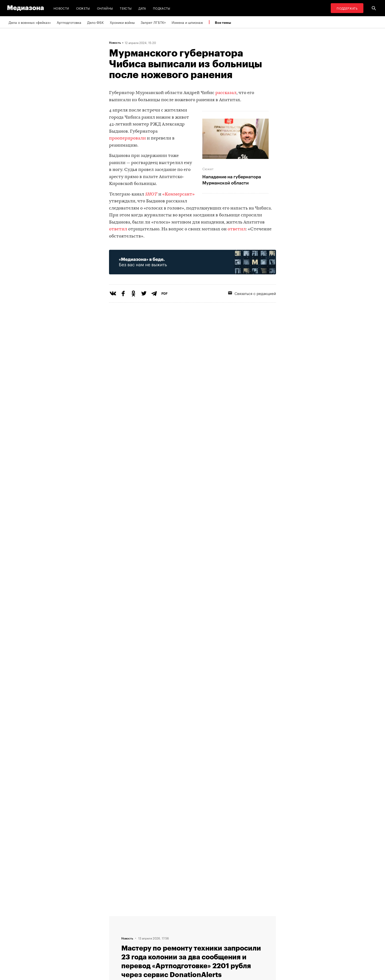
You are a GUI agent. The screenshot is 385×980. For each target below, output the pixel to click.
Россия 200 (181, 946)
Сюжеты (83, 8)
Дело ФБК (96, 22)
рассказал (226, 93)
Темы (115, 946)
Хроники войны (122, 22)
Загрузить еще (192, 765)
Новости (61, 8)
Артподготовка (69, 22)
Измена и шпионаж (187, 22)
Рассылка (179, 927)
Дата (142, 8)
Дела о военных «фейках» (30, 22)
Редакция (118, 918)
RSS (177, 918)
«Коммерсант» (179, 194)
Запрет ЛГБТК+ (153, 22)
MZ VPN (177, 937)
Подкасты (162, 8)
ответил (118, 229)
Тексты (126, 8)
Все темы (223, 22)
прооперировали (127, 138)
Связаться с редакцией (252, 293)
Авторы (117, 937)
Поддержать (347, 8)
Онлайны (105, 8)
